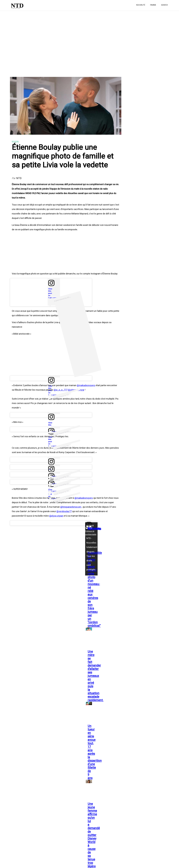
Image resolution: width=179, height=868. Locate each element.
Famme (153, 5)
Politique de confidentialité (91, 533)
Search (164, 5)
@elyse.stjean (56, 516)
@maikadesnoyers (86, 385)
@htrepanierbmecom (71, 507)
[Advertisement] (75, 42)
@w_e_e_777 (61, 390)
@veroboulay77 (64, 511)
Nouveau (15, 141)
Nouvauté (141, 5)
